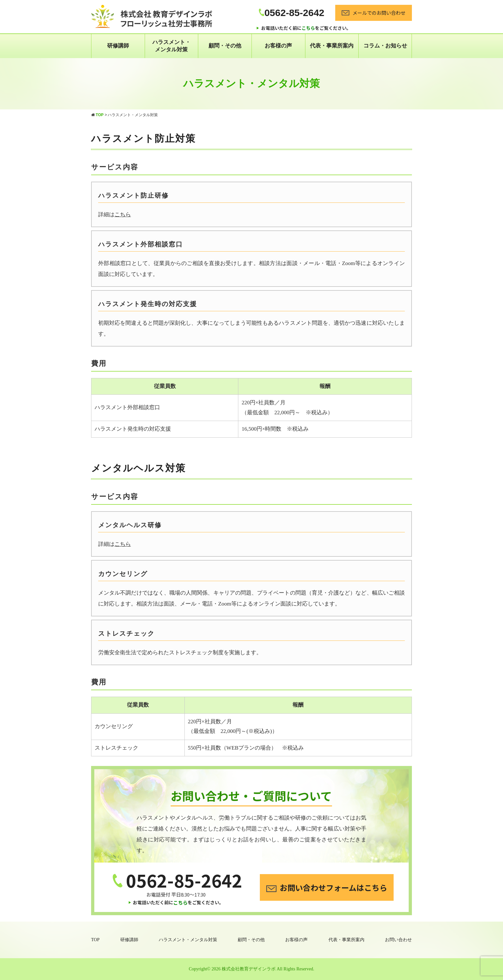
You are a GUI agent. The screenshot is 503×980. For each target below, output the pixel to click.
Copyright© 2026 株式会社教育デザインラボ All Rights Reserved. (252, 969)
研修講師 (118, 46)
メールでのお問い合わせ (374, 13)
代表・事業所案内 (332, 46)
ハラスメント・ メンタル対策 (171, 46)
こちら (123, 215)
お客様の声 (278, 46)
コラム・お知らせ (385, 46)
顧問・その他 (225, 46)
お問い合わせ (398, 940)
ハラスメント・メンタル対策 (188, 940)
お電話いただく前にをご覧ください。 (306, 28)
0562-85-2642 (292, 13)
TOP (95, 940)
